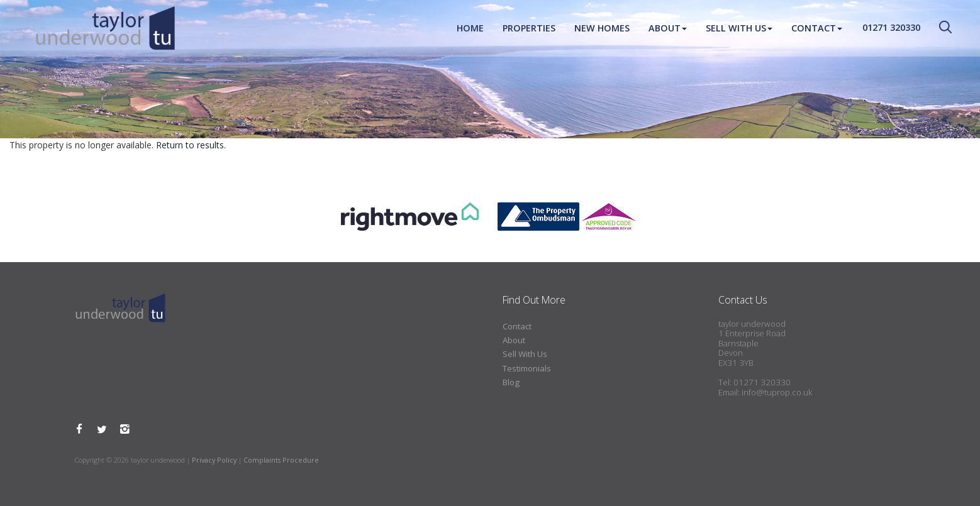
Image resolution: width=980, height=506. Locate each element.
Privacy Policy (214, 460)
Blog (511, 382)
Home (470, 28)
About (668, 28)
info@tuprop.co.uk (777, 392)
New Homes (602, 28)
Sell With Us (739, 28)
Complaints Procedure (281, 460)
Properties (529, 28)
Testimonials (527, 368)
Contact (817, 28)
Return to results (190, 145)
